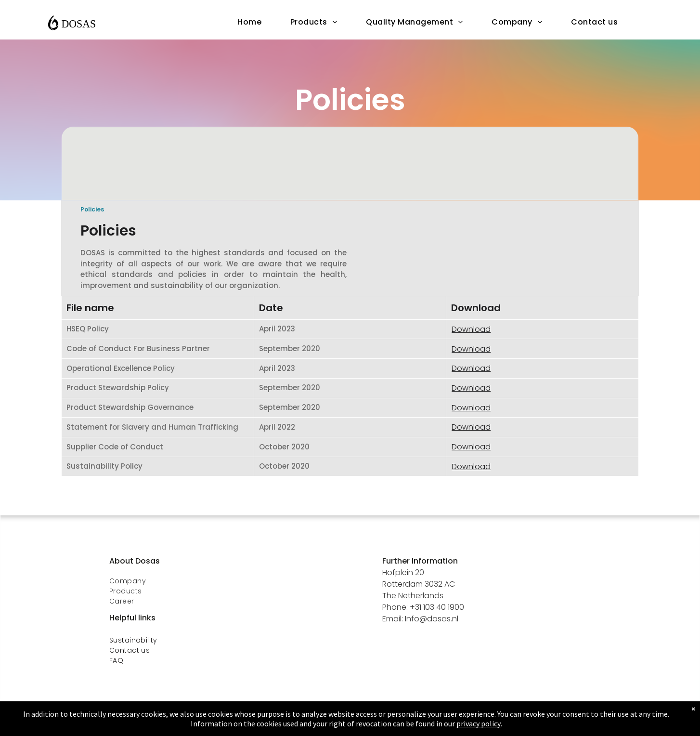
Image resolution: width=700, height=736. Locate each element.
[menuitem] (249, 22)
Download (471, 329)
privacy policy (479, 723)
